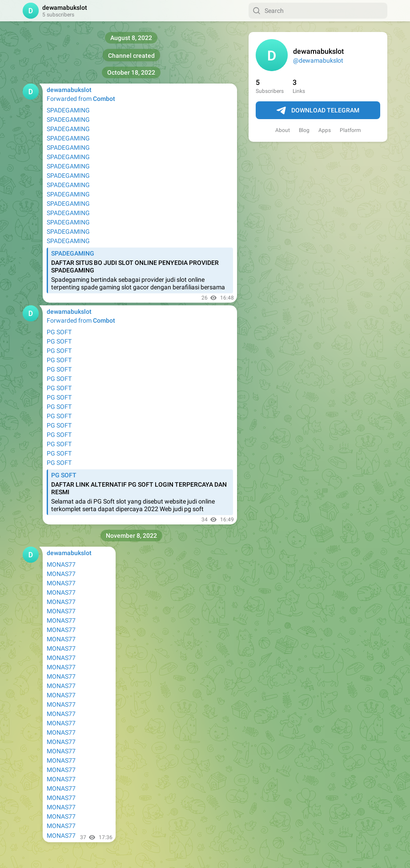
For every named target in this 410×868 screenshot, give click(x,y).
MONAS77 (61, 564)
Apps (325, 130)
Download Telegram (318, 111)
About (283, 130)
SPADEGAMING (68, 110)
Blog (304, 130)
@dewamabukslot (318, 60)
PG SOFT (59, 332)
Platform (350, 130)
